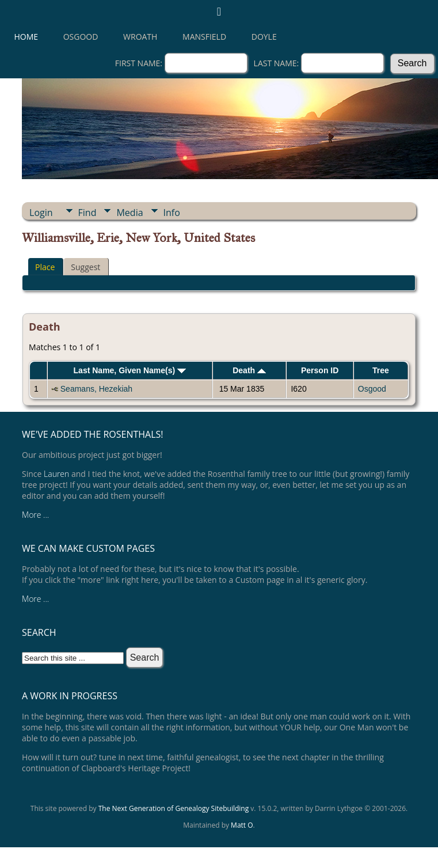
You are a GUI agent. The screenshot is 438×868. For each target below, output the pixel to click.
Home (26, 37)
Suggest (85, 267)
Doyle (264, 37)
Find (87, 213)
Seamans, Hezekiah (96, 389)
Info (172, 213)
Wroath (140, 37)
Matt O (242, 825)
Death (249, 370)
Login (41, 213)
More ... (35, 515)
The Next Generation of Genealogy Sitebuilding (174, 808)
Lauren (56, 474)
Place (45, 267)
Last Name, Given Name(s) (130, 370)
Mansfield (204, 37)
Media (130, 213)
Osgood (81, 37)
